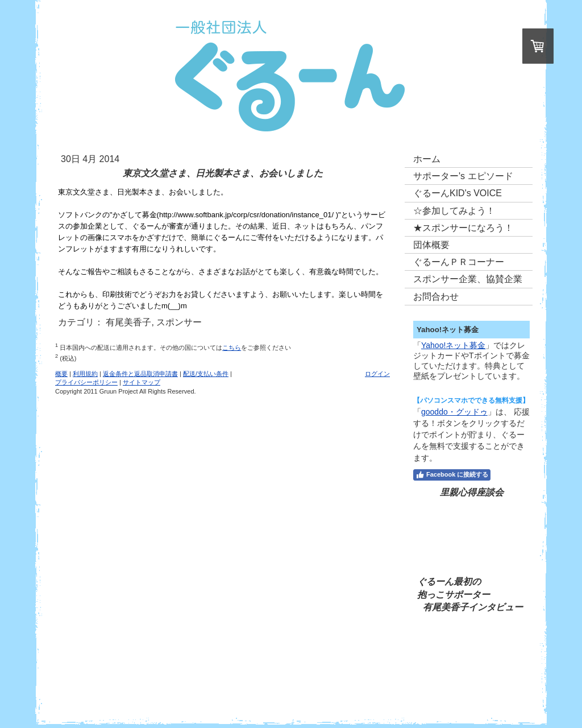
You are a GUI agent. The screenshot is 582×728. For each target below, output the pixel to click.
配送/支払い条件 (206, 374)
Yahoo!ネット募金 (453, 345)
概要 (61, 374)
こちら (232, 348)
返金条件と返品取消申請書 (140, 374)
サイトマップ (142, 382)
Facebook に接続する (452, 475)
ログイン (377, 374)
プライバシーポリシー (86, 382)
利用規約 (85, 374)
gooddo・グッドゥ (454, 412)
